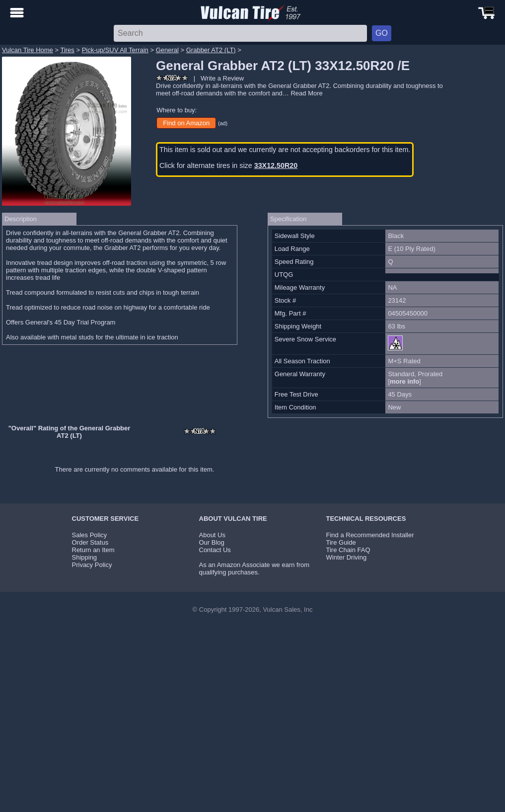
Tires (67, 50)
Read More (306, 93)
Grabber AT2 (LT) (211, 50)
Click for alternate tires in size (228, 165)
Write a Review (222, 78)
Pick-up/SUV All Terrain (115, 50)
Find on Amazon (186, 123)
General (167, 50)
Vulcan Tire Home (28, 50)
